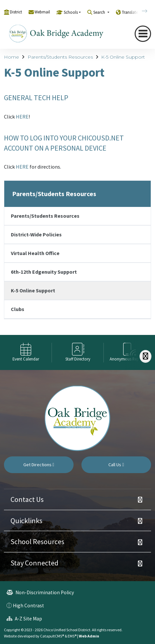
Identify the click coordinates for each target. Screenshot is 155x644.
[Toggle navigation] (143, 34)
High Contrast (28, 606)
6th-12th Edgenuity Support (44, 272)
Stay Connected (34, 563)
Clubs (18, 309)
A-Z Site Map (24, 619)
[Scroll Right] (145, 356)
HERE (22, 117)
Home (11, 57)
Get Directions (39, 465)
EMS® (72, 636)
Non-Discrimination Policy (40, 592)
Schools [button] (71, 12)
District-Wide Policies (36, 234)
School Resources (37, 542)
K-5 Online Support (123, 57)
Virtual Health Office (35, 253)
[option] (26, 352)
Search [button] (100, 12)
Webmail (42, 12)
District (16, 12)
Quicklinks (26, 521)
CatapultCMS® (52, 636)
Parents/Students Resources (60, 57)
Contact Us (27, 499)
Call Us (116, 465)
